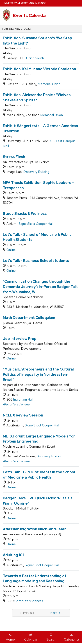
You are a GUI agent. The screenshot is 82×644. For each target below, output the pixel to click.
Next (55, 613)
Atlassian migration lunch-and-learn (35, 529)
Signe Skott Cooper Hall (36, 224)
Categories (72, 637)
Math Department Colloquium (29, 318)
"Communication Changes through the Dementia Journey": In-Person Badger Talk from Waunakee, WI (40, 287)
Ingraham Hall (23, 399)
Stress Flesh (14, 157)
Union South (35, 58)
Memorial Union (49, 84)
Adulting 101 (13, 555)
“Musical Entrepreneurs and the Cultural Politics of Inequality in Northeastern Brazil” (38, 374)
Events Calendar (30, 15)
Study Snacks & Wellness (25, 214)
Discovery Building (36, 172)
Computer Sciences (29, 601)
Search (51, 637)
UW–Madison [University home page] (25, 3)
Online (11, 250)
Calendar (31, 637)
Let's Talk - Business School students (36, 261)
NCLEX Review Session (23, 415)
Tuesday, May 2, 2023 (16, 29)
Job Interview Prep (20, 339)
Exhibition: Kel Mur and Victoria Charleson (39, 69)
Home (10, 637)
